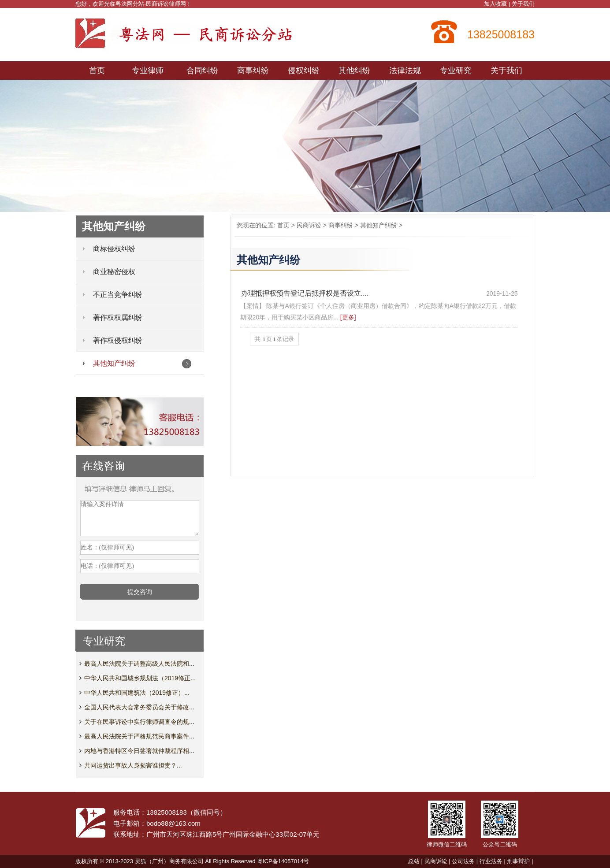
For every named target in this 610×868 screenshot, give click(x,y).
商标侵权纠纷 (114, 249)
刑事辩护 (518, 861)
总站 (414, 861)
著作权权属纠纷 (118, 317)
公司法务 (463, 861)
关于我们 (523, 4)
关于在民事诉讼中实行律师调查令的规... (139, 722)
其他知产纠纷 (379, 225)
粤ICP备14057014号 (283, 861)
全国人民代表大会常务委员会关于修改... (139, 707)
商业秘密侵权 (114, 272)
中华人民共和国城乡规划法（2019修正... (140, 678)
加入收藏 (495, 4)
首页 (283, 225)
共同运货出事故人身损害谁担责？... (133, 765)
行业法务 (491, 861)
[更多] (348, 317)
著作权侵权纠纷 (118, 340)
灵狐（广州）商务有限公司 (169, 861)
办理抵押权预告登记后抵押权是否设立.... (305, 293)
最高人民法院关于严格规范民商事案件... (139, 736)
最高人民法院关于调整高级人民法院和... (139, 664)
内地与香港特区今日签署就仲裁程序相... (139, 751)
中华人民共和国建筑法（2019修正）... (137, 693)
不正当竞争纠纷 (118, 295)
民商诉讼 (309, 225)
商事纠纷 (341, 225)
